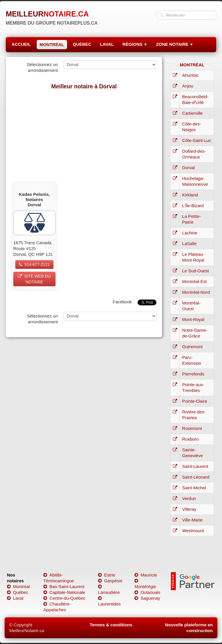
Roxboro (190, 439)
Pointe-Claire (195, 401)
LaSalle (189, 243)
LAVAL (107, 44)
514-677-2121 (34, 264)
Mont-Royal (193, 319)
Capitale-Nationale (64, 592)
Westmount (193, 531)
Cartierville (192, 113)
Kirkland (190, 195)
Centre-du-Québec (64, 598)
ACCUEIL (21, 44)
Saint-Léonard (196, 477)
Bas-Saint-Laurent (64, 586)
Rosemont (192, 428)
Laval (15, 598)
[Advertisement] (84, 136)
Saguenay (147, 598)
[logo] (52, 16)
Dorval (188, 168)
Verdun (189, 498)
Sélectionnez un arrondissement (42, 67)
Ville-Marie (192, 520)
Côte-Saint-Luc (197, 140)
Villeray (189, 509)
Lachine (190, 233)
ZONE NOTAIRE (175, 44)
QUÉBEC (82, 44)
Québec (18, 592)
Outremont (192, 347)
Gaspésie (110, 581)
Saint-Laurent (195, 466)
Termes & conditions (111, 625)
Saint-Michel (194, 488)
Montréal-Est (194, 281)
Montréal (18, 586)
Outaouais (147, 592)
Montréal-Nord (196, 292)
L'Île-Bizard (193, 206)
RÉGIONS (135, 44)
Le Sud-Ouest (196, 271)
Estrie (107, 575)
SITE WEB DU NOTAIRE (34, 279)
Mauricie (146, 575)
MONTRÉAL (52, 44)
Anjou (188, 86)
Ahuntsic (190, 75)
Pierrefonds (193, 374)
